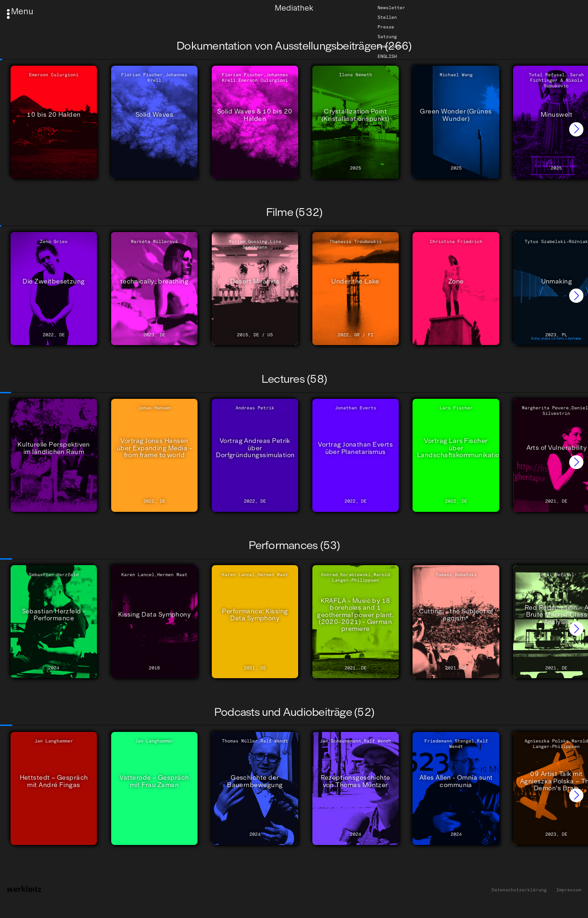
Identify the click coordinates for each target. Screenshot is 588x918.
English (387, 56)
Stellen (387, 17)
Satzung (387, 37)
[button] (576, 129)
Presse (386, 27)
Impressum (569, 890)
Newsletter (391, 8)
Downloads (390, 46)
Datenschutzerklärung (519, 890)
